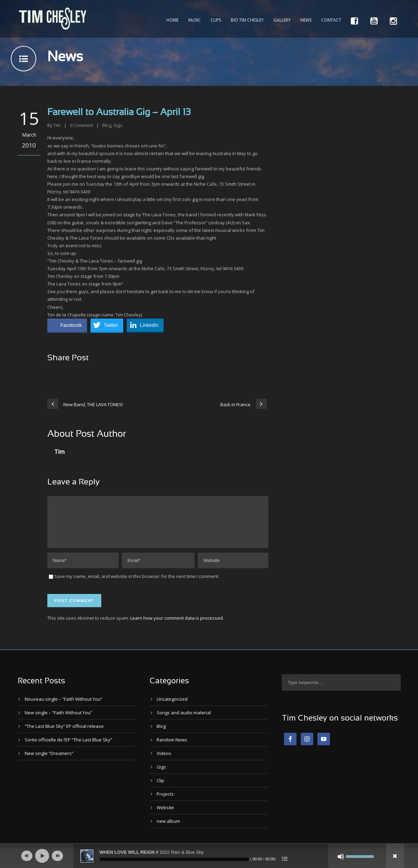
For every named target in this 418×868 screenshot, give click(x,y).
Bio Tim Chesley (247, 20)
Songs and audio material (184, 721)
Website (165, 816)
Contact (331, 20)
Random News (172, 748)
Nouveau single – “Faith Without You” (64, 707)
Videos (164, 762)
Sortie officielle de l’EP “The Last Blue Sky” (68, 748)
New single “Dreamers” (49, 762)
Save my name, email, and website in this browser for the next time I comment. (137, 585)
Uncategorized (172, 707)
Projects (165, 802)
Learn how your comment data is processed (176, 626)
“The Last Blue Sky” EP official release (64, 734)
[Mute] (341, 857)
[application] (209, 856)
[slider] (174, 859)
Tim (57, 125)
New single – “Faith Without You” (58, 721)
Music (195, 20)
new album (168, 829)
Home (172, 20)
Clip (160, 789)
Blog (107, 125)
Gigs (118, 125)
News (306, 20)
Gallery (282, 20)
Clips (216, 20)
